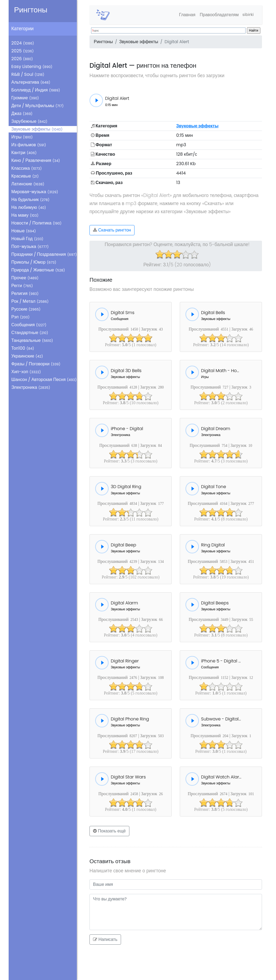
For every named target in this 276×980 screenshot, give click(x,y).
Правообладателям (217, 15)
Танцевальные (32, 340)
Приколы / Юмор (34, 262)
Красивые (25, 176)
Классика (27, 168)
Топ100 (23, 348)
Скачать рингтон (112, 230)
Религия (25, 293)
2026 (22, 59)
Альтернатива (31, 82)
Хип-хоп (26, 372)
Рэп (20, 317)
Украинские (27, 356)
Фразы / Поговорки (36, 364)
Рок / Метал (30, 301)
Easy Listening (32, 67)
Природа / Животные (38, 270)
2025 (23, 51)
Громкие (25, 98)
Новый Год (27, 239)
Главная (185, 15)
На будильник (30, 200)
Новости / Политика (36, 223)
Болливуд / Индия (36, 90)
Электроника (31, 387)
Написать (105, 939)
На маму (25, 215)
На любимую (29, 207)
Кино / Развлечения (36, 160)
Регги (22, 286)
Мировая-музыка (35, 192)
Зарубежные (29, 121)
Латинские (28, 184)
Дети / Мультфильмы (37, 106)
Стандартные (30, 333)
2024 (23, 43)
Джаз (22, 113)
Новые (24, 231)
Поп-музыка (30, 246)
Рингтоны (31, 10)
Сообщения (29, 325)
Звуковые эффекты (37, 129)
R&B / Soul (28, 74)
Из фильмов (29, 145)
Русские (26, 309)
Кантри (24, 153)
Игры (22, 137)
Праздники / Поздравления (44, 254)
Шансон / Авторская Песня (44, 380)
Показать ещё (109, 831)
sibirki (247, 15)
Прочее (25, 278)
